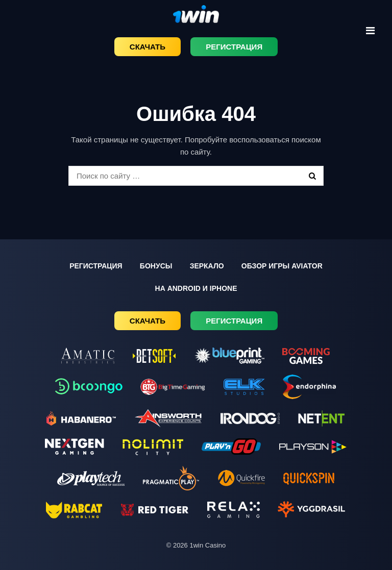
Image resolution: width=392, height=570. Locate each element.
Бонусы (156, 266)
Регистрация (234, 47)
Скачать (148, 47)
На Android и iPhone (196, 288)
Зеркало (207, 266)
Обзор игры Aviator (282, 266)
